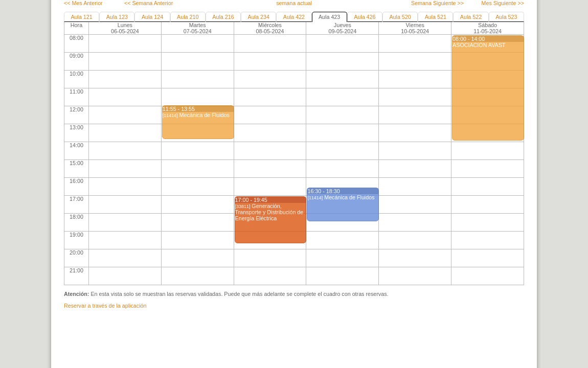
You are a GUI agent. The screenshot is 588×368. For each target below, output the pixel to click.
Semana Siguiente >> (437, 3)
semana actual (294, 3)
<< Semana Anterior (149, 3)
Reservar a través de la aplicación (105, 306)
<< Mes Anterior (83, 3)
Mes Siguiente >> (503, 3)
